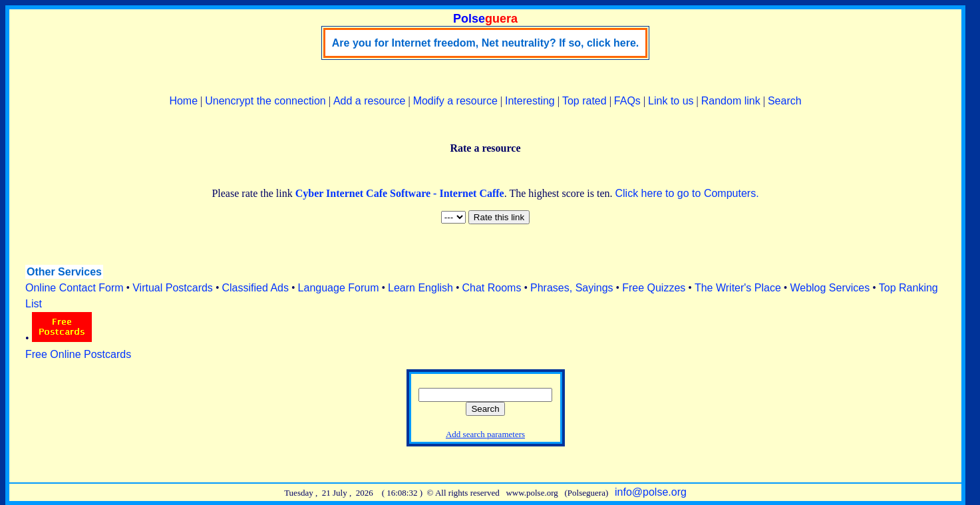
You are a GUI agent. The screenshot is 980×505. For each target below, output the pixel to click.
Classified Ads (255, 288)
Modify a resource (455, 101)
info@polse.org (651, 492)
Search (785, 101)
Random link (731, 101)
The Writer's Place (738, 288)
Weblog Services (830, 288)
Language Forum (339, 288)
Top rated (584, 101)
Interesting (530, 101)
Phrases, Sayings (572, 288)
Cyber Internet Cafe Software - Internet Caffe (400, 193)
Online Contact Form (75, 288)
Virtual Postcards (173, 288)
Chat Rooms (492, 288)
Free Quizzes (654, 288)
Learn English (420, 288)
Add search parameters (485, 434)
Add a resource (370, 101)
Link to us (671, 101)
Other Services (64, 272)
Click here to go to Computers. (687, 193)
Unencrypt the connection (265, 101)
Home (183, 101)
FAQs (627, 101)
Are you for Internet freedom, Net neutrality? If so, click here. (485, 43)
